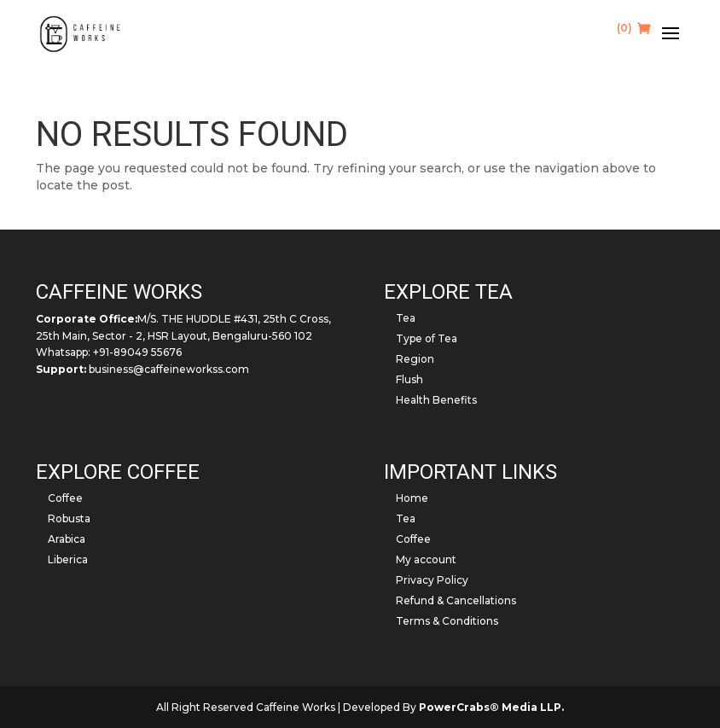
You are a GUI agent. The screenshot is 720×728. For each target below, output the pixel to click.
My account (426, 559)
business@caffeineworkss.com (169, 369)
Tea (406, 318)
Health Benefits (436, 400)
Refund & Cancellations (456, 600)
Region (415, 359)
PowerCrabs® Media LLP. (491, 707)
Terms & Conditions (447, 621)
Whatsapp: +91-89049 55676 (109, 352)
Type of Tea (427, 338)
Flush (409, 379)
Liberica (68, 559)
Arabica (67, 539)
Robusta (69, 518)
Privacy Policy (432, 580)
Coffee (65, 498)
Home (412, 498)
